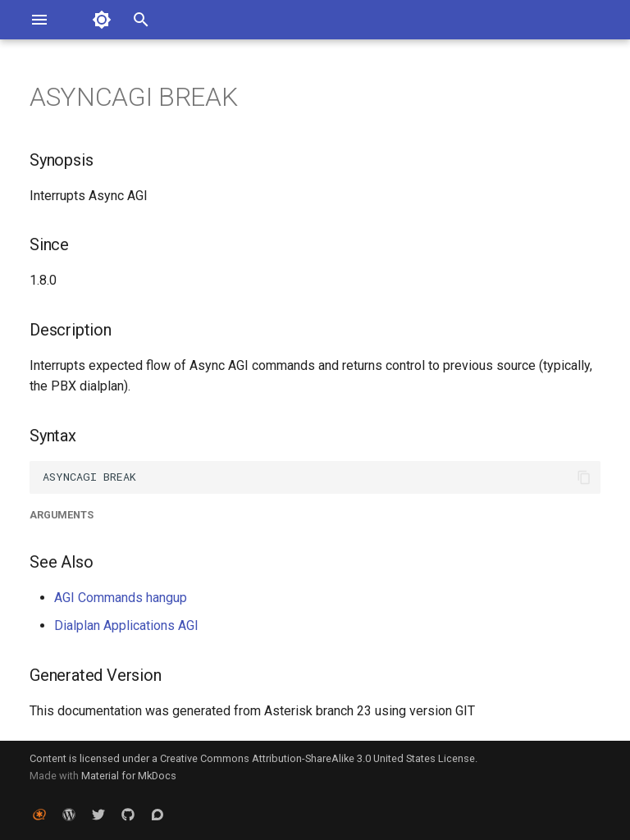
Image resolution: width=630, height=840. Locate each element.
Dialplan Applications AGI (126, 625)
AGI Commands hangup (121, 598)
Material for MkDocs (129, 776)
